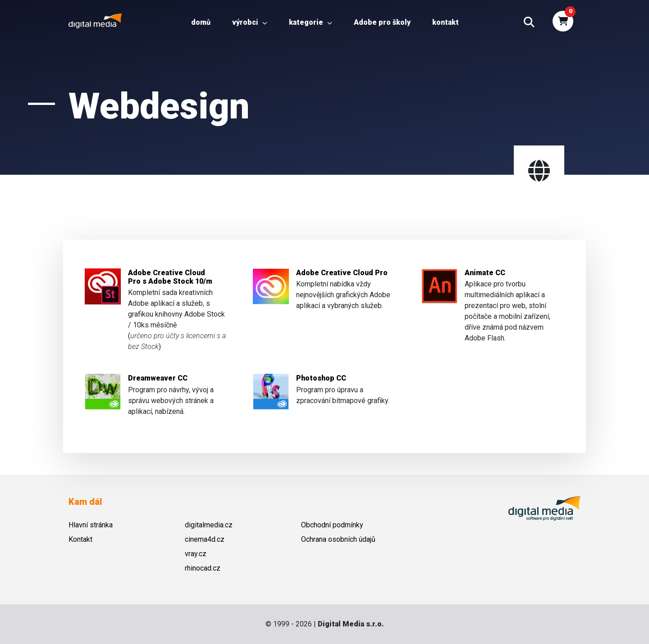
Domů (201, 22)
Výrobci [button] (250, 22)
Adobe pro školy (382, 22)
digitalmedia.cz (209, 525)
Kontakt (446, 22)
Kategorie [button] (311, 22)
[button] (529, 23)
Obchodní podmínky (332, 525)
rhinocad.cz (203, 568)
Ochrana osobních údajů (338, 539)
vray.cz (196, 554)
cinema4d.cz (205, 539)
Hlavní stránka (91, 525)
